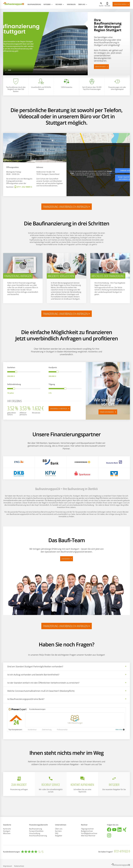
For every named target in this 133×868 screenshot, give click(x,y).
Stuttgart (7, 831)
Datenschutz (19, 866)
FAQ (57, 833)
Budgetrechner (87, 831)
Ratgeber (59, 836)
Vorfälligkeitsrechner (89, 833)
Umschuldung (35, 833)
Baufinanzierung (36, 829)
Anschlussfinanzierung (38, 836)
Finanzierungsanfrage (122, 4)
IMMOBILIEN (71, 4)
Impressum (8, 866)
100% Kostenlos (66, 87)
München (7, 833)
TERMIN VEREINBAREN (108, 412)
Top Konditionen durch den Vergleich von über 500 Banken (16, 89)
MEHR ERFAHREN (102, 67)
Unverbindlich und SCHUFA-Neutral (41, 88)
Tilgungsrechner (87, 829)
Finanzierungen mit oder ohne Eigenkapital (117, 88)
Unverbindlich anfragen (60, 409)
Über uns (59, 829)
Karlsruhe (7, 829)
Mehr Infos (120, 730)
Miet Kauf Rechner (88, 836)
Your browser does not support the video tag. (45, 44)
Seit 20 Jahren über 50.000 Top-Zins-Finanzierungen (92, 88)
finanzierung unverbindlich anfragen (67, 207)
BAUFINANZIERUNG (34, 4)
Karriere (58, 831)
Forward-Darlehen (36, 831)
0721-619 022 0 (122, 851)
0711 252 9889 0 (24, 187)
